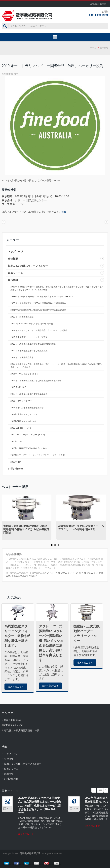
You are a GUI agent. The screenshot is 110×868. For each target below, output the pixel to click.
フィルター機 (53, 573)
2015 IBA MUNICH (19, 387)
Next (106, 790)
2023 (7, 809)
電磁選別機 (17, 576)
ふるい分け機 (79, 573)
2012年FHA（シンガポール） (24, 421)
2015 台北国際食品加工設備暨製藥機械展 (29, 394)
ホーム (93, 48)
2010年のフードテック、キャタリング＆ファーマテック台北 (38, 455)
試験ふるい (66, 573)
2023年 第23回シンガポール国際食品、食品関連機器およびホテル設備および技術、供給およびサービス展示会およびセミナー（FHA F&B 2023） (57, 288)
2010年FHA (16, 462)
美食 (64, 212)
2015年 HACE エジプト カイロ (24, 374)
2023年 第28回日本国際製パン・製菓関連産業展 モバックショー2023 (42, 297)
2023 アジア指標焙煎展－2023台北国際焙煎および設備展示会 (38, 303)
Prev (94, 790)
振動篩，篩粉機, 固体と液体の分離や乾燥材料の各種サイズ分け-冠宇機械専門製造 (26, 529)
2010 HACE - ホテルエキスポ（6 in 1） (28, 435)
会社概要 (13, 259)
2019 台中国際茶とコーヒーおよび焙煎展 (29, 337)
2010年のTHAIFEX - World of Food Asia (29, 448)
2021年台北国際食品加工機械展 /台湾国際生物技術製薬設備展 (38, 310)
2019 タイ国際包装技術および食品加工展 (29, 351)
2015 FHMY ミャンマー (21, 401)
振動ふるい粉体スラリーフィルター (28, 266)
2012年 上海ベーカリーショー (24, 414)
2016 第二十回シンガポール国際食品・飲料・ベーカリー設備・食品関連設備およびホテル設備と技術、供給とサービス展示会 (57, 365)
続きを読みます (16, 687)
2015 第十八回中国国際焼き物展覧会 (27, 408)
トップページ (15, 251)
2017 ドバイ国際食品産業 (22, 358)
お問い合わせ (15, 469)
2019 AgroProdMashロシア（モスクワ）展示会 (32, 324)
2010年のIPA (16, 442)
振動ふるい (92, 573)
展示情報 (104, 48)
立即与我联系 (31, 576)
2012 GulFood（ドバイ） (22, 428)
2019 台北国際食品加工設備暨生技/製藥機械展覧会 (33, 344)
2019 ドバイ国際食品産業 (22, 317)
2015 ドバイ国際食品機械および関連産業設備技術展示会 (36, 381)
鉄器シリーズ (15, 273)
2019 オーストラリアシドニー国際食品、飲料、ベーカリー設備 (39, 330)
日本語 (103, 4)
